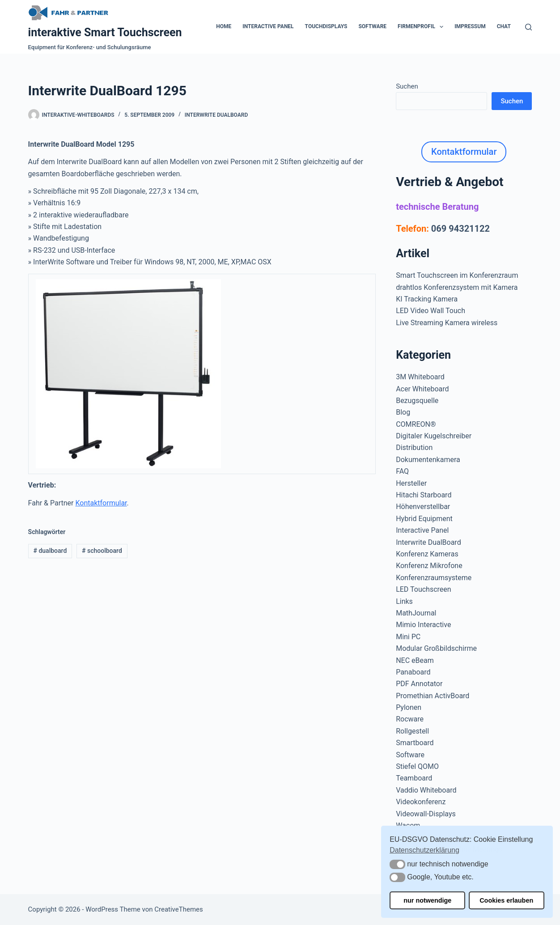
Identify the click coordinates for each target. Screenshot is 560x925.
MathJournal (416, 613)
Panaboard (413, 672)
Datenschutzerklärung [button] (424, 850)
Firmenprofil (422, 27)
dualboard (50, 551)
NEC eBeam (415, 660)
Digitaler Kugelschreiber (434, 436)
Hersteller (411, 483)
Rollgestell (412, 731)
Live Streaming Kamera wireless (447, 323)
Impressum (470, 26)
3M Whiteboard (420, 377)
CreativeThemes (179, 909)
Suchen (407, 86)
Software (372, 26)
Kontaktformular (101, 503)
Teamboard (414, 778)
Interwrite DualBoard (216, 115)
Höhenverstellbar (423, 507)
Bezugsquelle (417, 401)
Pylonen (409, 707)
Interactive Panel (268, 26)
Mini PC (408, 637)
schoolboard (102, 551)
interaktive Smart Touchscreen (105, 32)
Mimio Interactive (423, 625)
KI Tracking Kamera (427, 299)
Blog (403, 412)
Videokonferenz (421, 802)
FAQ (402, 471)
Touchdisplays (326, 26)
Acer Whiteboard (422, 389)
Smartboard (415, 743)
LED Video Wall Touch (431, 311)
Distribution (414, 448)
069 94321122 (460, 229)
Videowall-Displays (426, 814)
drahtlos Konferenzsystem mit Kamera (457, 287)
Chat (504, 26)
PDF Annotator (419, 684)
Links (404, 601)
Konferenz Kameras (427, 554)
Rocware (410, 719)
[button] (397, 864)
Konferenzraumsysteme (434, 578)
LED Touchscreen (423, 589)
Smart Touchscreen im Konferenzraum (457, 275)
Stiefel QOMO (417, 766)
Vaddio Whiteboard (426, 790)
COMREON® (416, 424)
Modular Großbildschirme (436, 648)
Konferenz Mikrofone (429, 566)
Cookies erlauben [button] (506, 900)
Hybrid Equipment (424, 519)
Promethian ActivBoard (433, 696)
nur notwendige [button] (427, 900)
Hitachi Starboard (424, 495)
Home (224, 26)
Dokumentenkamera (428, 460)
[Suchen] (528, 27)
